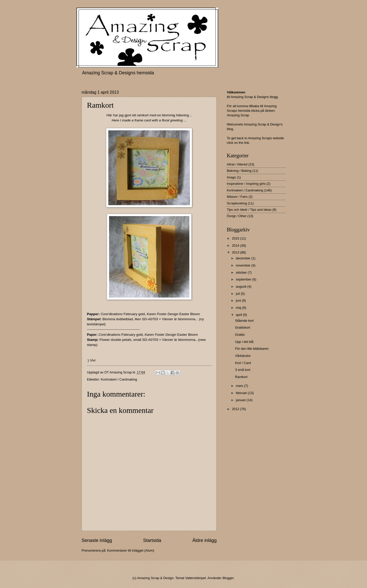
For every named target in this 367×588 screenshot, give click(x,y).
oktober (242, 272)
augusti (241, 286)
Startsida (152, 540)
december (244, 258)
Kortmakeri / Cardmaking (119, 379)
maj (239, 308)
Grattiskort (243, 327)
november (244, 265)
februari (242, 393)
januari (241, 400)
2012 (236, 409)
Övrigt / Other (237, 216)
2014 (236, 246)
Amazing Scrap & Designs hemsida (118, 73)
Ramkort (241, 377)
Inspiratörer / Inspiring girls (246, 184)
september (244, 279)
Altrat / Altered (237, 164)
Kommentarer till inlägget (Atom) (131, 550)
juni (239, 300)
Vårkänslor (243, 356)
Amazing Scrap (238, 115)
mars (240, 386)
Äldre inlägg (205, 540)
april (239, 315)
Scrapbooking (237, 203)
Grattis (240, 335)
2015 (236, 238)
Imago (231, 177)
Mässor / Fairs (237, 197)
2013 (236, 252)
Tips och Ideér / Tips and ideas (249, 210)
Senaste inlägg (97, 540)
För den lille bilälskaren (252, 349)
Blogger (228, 578)
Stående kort (244, 321)
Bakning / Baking (239, 171)
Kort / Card (243, 363)
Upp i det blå (244, 342)
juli (238, 294)
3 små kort (243, 370)
